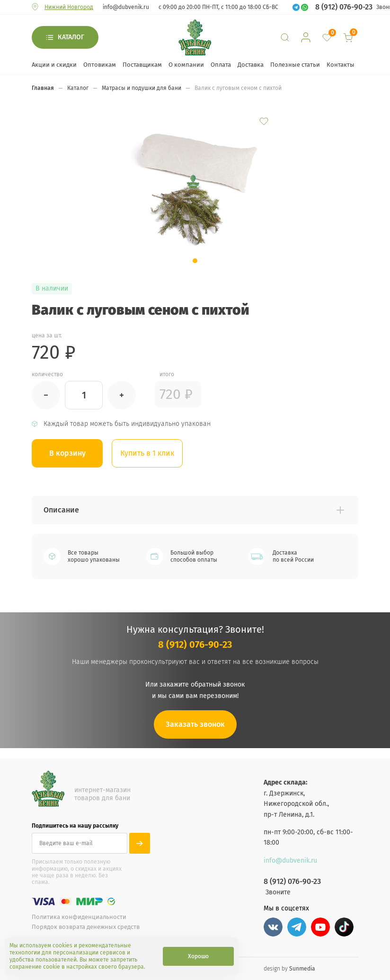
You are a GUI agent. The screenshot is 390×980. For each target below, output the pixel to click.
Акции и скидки (54, 65)
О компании (186, 65)
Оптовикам (100, 65)
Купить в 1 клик (148, 453)
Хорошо (198, 956)
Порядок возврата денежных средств (86, 927)
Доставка (251, 65)
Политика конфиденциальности (79, 917)
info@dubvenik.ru (126, 7)
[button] (195, 261)
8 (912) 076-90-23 (344, 7)
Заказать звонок (195, 724)
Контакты (341, 65)
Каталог (71, 37)
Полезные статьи (295, 65)
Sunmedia (302, 968)
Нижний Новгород (69, 7)
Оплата (221, 65)
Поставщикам (142, 65)
